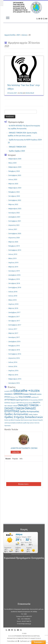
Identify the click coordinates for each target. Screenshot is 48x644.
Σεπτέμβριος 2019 (15, 250)
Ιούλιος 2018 (13, 292)
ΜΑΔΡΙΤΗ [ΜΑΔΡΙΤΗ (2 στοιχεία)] (37, 403)
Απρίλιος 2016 (13, 371)
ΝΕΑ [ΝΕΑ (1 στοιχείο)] (6, 406)
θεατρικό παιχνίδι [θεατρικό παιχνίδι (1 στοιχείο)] (38, 420)
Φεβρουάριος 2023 (15, 188)
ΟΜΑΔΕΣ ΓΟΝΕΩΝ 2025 (17, 147)
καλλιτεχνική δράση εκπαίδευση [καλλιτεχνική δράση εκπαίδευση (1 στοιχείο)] (14, 423)
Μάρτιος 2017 (13, 333)
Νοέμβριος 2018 (14, 279)
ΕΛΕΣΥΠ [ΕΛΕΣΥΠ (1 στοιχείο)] (40, 400)
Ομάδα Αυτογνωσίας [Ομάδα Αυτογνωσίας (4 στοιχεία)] (29, 411)
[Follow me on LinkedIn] (21, 630)
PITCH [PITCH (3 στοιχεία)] (7, 397)
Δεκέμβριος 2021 (14, 217)
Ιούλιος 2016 (13, 362)
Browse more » (24, 484)
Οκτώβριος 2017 (14, 321)
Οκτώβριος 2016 (14, 350)
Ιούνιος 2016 (13, 366)
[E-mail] (40, 19)
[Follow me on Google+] (44, 19)
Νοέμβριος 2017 (14, 317)
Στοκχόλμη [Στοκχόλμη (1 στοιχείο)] (17, 420)
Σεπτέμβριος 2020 (15, 233)
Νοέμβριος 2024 (14, 171)
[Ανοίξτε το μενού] (8, 18)
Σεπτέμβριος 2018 (15, 287)
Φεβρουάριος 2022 (15, 209)
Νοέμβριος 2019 (14, 246)
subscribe (16, 452)
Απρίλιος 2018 (13, 304)
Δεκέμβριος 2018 (14, 275)
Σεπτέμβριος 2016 (15, 354)
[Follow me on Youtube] (47, 19)
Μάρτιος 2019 (13, 267)
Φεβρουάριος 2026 (15, 159)
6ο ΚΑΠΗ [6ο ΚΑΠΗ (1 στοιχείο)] (7, 391)
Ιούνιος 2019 (13, 254)
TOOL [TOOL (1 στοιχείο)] (17, 397)
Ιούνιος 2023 (13, 179)
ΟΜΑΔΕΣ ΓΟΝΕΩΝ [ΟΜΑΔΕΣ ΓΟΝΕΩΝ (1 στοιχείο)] (12, 406)
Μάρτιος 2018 (13, 308)
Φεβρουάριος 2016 (15, 379)
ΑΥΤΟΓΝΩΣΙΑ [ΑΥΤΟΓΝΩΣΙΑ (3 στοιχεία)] (10, 400)
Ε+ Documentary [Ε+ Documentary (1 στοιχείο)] (33, 400)
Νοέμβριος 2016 (14, 346)
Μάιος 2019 (12, 258)
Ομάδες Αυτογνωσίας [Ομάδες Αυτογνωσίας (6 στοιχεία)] (16, 414)
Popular (15, 459)
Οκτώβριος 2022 (14, 196)
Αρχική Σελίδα (10, 35)
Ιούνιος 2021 (13, 229)
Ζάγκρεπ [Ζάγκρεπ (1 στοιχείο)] (13, 403)
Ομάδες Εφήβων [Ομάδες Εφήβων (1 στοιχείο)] (33, 415)
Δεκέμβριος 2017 (14, 312)
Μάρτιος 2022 (13, 204)
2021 (18, 35)
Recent (8, 459)
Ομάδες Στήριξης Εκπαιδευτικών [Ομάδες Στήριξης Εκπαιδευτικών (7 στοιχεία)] (24, 417)
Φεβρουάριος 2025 (15, 167)
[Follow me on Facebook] (42, 19)
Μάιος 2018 (12, 300)
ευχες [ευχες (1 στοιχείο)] (31, 420)
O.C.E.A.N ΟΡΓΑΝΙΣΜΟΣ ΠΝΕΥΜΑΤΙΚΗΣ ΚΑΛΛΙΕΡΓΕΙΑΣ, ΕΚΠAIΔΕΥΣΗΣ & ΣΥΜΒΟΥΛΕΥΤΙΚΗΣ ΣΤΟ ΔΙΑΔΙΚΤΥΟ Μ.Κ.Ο (24, 637)
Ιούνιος (25, 35)
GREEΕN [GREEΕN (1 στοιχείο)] (39, 394)
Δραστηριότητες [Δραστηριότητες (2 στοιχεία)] (22, 400)
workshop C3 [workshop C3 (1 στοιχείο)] (35, 397)
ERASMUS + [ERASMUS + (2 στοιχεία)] (9, 394)
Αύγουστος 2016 (14, 358)
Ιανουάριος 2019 (14, 271)
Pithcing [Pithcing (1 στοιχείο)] (12, 397)
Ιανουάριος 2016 (14, 383)
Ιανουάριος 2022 (14, 213)
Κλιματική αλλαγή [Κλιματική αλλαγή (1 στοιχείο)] (27, 403)
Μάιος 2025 (12, 163)
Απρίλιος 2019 (13, 263)
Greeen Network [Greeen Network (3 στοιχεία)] (30, 394)
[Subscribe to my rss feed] (37, 19)
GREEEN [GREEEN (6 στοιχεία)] (18, 394)
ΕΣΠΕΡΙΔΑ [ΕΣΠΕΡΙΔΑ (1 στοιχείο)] (7, 403)
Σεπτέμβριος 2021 (15, 221)
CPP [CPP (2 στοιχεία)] (11, 391)
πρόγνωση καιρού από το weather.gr (21, 554)
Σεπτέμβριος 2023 (15, 175)
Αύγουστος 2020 (14, 238)
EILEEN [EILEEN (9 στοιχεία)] (35, 391)
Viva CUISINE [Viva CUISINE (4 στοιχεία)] (25, 397)
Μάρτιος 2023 (13, 184)
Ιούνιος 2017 (13, 329)
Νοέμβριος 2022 (14, 192)
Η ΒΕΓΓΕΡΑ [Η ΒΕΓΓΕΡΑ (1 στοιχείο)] (19, 403)
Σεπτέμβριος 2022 (15, 200)
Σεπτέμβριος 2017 (15, 325)
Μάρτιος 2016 (13, 375)
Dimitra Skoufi (30, 93)
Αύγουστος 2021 (14, 225)
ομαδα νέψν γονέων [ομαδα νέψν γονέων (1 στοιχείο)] (28, 423)
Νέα (22, 93)
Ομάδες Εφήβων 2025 (17, 151)
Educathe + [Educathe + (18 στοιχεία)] (22, 391)
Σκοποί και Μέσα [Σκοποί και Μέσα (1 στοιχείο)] (9, 420)
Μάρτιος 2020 (13, 242)
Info (21, 459)
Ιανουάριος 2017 (14, 337)
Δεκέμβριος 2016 (14, 342)
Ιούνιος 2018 (13, 296)
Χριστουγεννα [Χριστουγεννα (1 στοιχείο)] (25, 420)
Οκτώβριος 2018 (14, 283)
